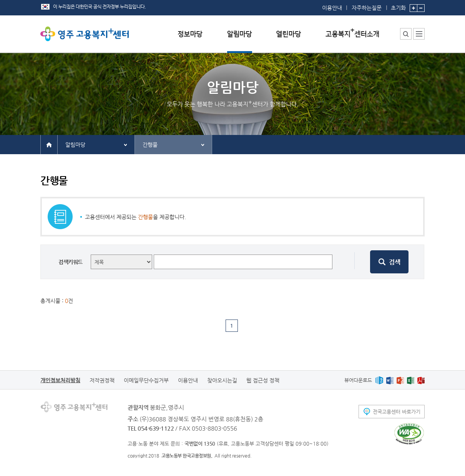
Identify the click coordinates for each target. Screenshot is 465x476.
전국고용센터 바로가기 (397, 412)
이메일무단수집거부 (146, 380)
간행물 (150, 145)
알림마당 (75, 145)
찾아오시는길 (222, 380)
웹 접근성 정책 (263, 380)
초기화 (398, 5)
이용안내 (332, 8)
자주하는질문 (367, 8)
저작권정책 (102, 380)
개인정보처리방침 (60, 380)
